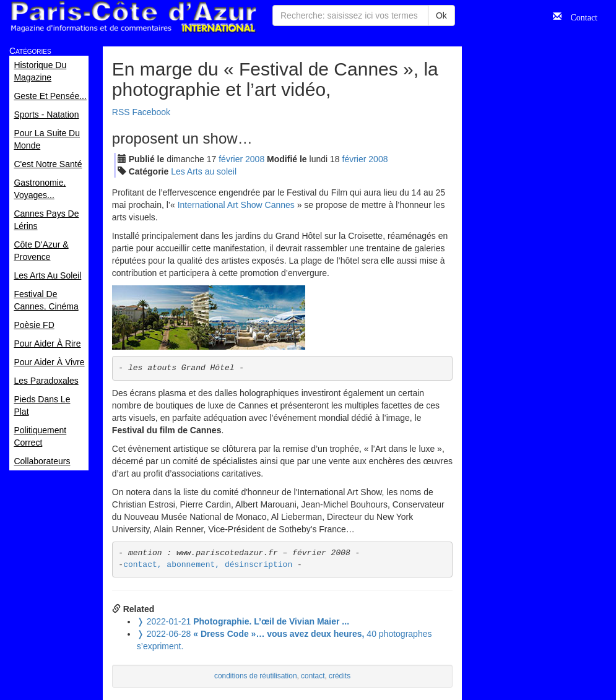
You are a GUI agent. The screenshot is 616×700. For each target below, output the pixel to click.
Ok (441, 15)
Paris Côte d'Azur (133, 17)
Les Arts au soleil (204, 171)
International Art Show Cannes (236, 205)
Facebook (151, 112)
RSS (121, 112)
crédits (340, 676)
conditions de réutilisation (256, 676)
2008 (255, 159)
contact (313, 676)
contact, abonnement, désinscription (208, 565)
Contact (579, 16)
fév (231, 159)
